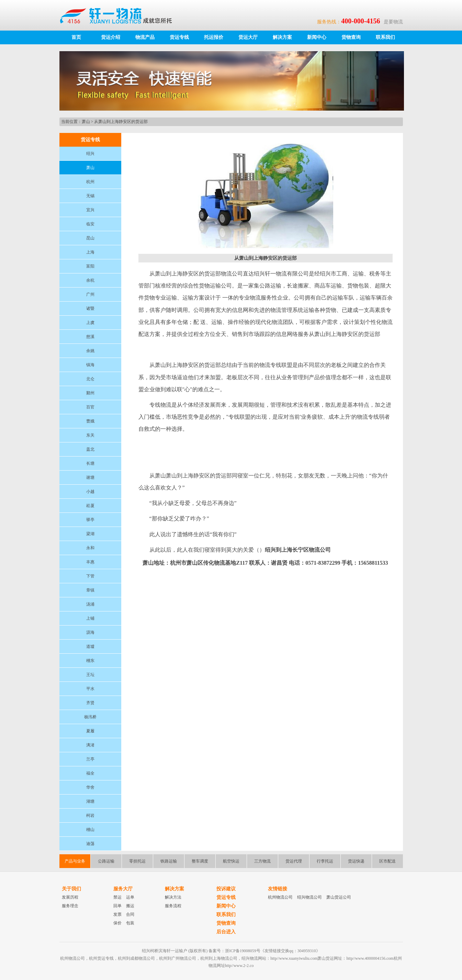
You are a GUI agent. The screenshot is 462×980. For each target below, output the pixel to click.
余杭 (90, 280)
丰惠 (90, 562)
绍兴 (90, 154)
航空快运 (231, 861)
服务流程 (173, 906)
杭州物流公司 (280, 897)
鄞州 (90, 393)
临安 (90, 224)
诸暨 (90, 308)
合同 (130, 914)
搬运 (130, 906)
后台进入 (226, 932)
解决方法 (173, 897)
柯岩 (90, 815)
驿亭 (90, 520)
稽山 (90, 830)
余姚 (90, 351)
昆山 (90, 238)
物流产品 (145, 37)
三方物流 (262, 861)
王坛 (90, 675)
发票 (117, 914)
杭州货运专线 (101, 958)
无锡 (90, 196)
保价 (117, 923)
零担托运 (137, 861)
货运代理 (294, 861)
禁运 (117, 897)
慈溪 (90, 337)
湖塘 (90, 801)
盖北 (90, 449)
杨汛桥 (90, 717)
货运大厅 (248, 37)
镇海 (90, 365)
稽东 (90, 661)
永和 (90, 548)
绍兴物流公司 (309, 897)
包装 (130, 923)
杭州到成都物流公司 (136, 958)
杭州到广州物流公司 (178, 958)
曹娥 (90, 421)
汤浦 (90, 604)
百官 (90, 407)
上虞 (90, 323)
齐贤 (90, 703)
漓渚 (90, 745)
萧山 (86, 122)
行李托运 (325, 861)
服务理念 (70, 906)
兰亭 (90, 759)
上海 (90, 252)
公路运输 (106, 861)
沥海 (90, 632)
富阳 (90, 266)
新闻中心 (317, 37)
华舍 (90, 787)
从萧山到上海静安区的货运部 (121, 122)
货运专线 (179, 37)
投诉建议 (226, 889)
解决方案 (282, 37)
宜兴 (90, 210)
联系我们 (385, 37)
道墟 (90, 646)
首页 (76, 37)
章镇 (90, 590)
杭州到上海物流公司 (219, 958)
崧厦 (90, 506)
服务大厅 (123, 889)
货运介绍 (111, 37)
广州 (90, 294)
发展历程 (70, 897)
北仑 (90, 379)
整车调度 (200, 861)
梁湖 (90, 534)
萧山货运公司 (339, 897)
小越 (90, 492)
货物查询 (351, 37)
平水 (90, 689)
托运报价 (214, 37)
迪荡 (90, 844)
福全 (90, 773)
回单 (117, 906)
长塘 (90, 463)
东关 (90, 435)
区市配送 (387, 861)
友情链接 (278, 889)
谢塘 (90, 477)
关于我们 (71, 889)
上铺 (90, 618)
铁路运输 (169, 861)
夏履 (90, 731)
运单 (130, 897)
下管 (90, 576)
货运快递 (356, 861)
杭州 (90, 182)
